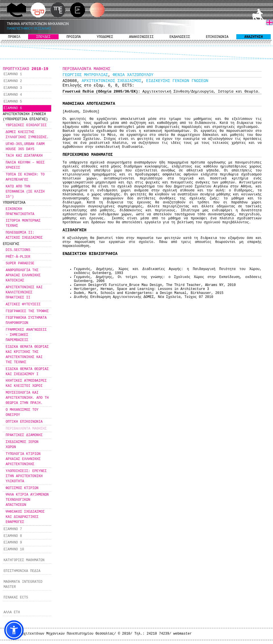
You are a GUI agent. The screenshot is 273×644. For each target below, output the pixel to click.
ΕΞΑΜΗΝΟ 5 (13, 102)
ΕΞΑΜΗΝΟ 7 (13, 529)
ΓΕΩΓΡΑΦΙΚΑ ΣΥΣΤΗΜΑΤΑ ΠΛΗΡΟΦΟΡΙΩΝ (26, 320)
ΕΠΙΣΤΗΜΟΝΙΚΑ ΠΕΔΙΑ (22, 571)
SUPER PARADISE (20, 263)
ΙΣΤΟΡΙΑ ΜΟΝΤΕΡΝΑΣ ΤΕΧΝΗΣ (23, 223)
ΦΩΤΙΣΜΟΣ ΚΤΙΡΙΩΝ (22, 488)
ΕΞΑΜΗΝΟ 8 (13, 536)
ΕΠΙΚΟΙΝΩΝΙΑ (217, 37)
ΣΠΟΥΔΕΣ (43, 37)
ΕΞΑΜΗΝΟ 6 (13, 108)
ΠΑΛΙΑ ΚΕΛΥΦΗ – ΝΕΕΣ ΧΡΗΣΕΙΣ (25, 165)
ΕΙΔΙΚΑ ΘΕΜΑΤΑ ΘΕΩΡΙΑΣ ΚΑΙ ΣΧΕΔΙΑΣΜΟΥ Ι (27, 372)
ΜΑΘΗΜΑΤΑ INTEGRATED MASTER (23, 584)
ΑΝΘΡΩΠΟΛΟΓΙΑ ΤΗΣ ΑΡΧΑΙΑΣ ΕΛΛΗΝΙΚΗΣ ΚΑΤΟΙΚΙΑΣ (23, 275)
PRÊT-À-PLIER (18, 257)
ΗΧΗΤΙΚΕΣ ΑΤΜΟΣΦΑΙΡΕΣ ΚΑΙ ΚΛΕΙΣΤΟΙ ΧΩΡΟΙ (26, 383)
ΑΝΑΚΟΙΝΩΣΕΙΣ (141, 37)
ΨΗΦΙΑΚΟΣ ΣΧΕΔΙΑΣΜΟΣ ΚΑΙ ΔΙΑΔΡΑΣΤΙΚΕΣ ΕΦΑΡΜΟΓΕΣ (25, 517)
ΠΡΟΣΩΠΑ (74, 37)
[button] (14, 630)
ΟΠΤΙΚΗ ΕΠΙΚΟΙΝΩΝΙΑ (24, 422)
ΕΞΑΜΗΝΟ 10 (14, 549)
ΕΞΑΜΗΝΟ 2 (13, 81)
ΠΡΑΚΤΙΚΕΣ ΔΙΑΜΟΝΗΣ (24, 435)
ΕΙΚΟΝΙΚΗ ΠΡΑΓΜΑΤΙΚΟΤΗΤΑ (20, 212)
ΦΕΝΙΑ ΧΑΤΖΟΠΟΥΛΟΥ (133, 75)
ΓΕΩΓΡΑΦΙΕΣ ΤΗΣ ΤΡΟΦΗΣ (27, 311)
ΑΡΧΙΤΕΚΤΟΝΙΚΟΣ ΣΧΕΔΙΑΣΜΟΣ (111, 81)
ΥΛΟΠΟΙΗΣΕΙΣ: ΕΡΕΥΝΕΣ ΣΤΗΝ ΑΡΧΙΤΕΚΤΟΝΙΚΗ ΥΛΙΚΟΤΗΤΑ (26, 476)
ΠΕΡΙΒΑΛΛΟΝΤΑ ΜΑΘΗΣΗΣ (26, 429)
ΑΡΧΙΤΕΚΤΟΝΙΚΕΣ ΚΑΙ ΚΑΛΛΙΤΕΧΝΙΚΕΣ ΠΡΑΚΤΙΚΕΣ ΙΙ (24, 293)
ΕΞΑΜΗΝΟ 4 (13, 95)
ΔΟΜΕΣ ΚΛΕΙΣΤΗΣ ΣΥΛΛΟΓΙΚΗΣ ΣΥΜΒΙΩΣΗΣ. (27, 135)
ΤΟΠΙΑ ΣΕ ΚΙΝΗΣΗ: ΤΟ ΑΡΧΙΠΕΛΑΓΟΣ (25, 177)
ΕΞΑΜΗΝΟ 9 (13, 543)
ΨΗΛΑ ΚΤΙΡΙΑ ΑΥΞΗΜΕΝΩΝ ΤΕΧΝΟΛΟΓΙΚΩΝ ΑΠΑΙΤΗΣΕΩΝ (27, 500)
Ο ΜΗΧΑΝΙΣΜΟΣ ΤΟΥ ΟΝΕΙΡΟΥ (22, 412)
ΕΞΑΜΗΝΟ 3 (13, 88)
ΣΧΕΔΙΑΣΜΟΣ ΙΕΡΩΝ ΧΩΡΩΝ (22, 445)
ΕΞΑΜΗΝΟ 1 (13, 74)
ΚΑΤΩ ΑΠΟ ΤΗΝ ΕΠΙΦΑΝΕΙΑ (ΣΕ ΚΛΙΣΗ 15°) (25, 192)
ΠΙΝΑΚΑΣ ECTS (16, 598)
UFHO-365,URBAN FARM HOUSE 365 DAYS (25, 147)
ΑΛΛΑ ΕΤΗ (12, 612)
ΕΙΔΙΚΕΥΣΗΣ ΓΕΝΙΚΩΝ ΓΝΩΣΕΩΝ (177, 81)
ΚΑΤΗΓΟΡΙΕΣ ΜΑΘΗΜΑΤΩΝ (24, 560)
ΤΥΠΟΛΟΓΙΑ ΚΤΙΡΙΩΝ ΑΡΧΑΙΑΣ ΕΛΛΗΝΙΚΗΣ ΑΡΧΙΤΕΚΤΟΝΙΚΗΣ (23, 459)
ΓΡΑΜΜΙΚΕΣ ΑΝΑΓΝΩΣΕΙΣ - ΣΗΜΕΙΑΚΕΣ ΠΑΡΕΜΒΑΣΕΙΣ (26, 335)
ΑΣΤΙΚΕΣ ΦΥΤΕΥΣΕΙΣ (23, 304)
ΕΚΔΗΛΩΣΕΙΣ (180, 37)
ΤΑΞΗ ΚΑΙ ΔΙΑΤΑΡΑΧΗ (24, 156)
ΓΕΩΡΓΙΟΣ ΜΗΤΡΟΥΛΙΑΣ (85, 75)
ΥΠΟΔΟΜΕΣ (105, 37)
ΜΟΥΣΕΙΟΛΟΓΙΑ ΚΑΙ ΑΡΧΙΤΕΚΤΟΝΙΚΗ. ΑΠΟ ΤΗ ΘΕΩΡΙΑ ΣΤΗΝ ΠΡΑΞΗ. (27, 398)
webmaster (182, 634)
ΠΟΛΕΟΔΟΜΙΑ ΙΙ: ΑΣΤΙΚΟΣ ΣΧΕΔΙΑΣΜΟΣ (24, 235)
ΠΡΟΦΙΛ (14, 37)
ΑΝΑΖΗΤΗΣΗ (254, 37)
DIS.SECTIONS (18, 250)
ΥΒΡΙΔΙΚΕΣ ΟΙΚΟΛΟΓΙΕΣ (26, 125)
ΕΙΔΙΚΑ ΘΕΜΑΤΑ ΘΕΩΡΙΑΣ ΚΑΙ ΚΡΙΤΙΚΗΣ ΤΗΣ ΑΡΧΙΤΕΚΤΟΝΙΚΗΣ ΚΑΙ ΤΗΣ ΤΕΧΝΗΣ (27, 355)
